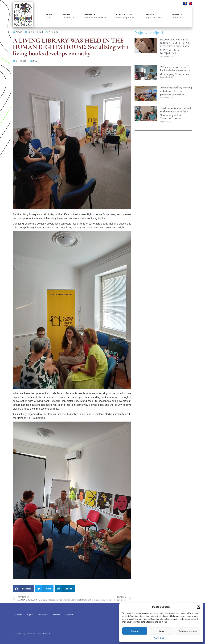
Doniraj (57, 615)
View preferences (188, 631)
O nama (18, 615)
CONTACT (177, 16)
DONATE (153, 16)
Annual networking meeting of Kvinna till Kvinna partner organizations (176, 91)
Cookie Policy (160, 638)
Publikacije (43, 615)
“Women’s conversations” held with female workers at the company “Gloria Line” (176, 70)
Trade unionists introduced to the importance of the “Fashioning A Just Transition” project (176, 113)
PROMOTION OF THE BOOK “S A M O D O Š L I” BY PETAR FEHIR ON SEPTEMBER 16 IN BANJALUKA (175, 46)
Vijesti (30, 615)
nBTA (48, 633)
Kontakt (69, 615)
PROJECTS (95, 17)
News (49, 16)
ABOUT (68, 16)
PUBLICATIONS (125, 16)
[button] (199, 607)
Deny (161, 631)
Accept (135, 631)
